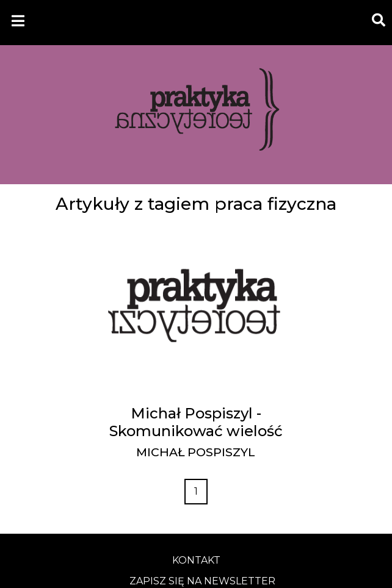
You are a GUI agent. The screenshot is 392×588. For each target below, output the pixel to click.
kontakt (196, 560)
